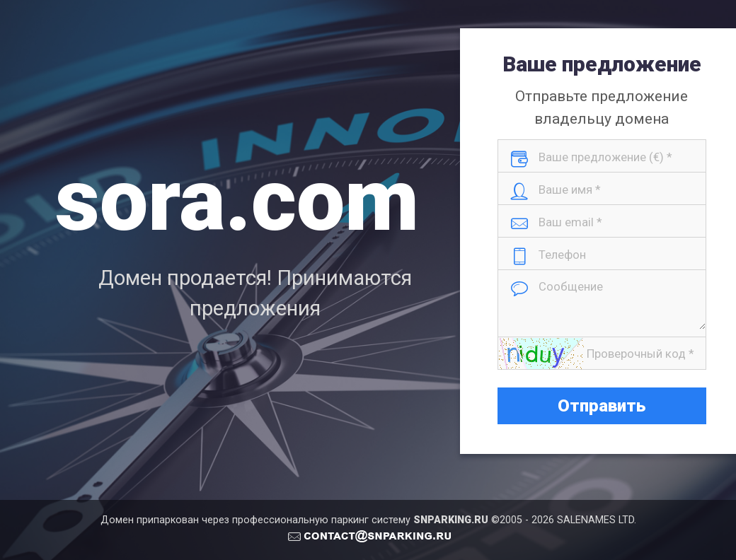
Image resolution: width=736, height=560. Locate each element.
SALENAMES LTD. (597, 520)
